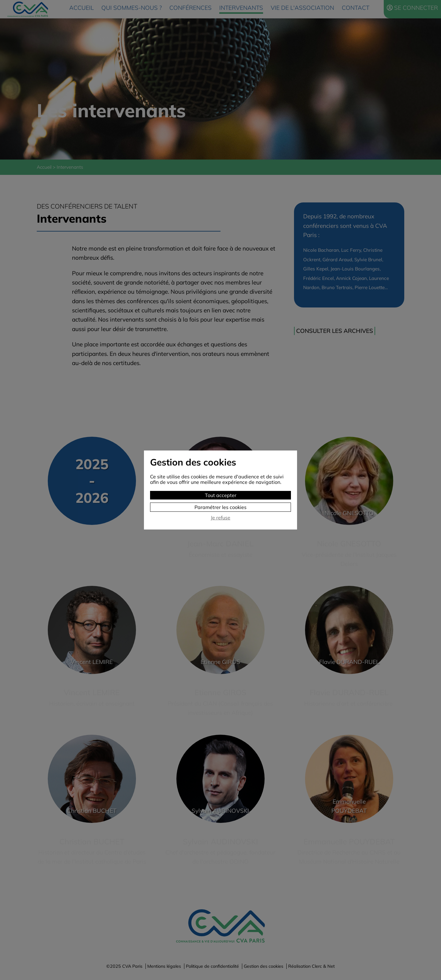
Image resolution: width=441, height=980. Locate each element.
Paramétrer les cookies (221, 507)
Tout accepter (221, 495)
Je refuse (221, 518)
